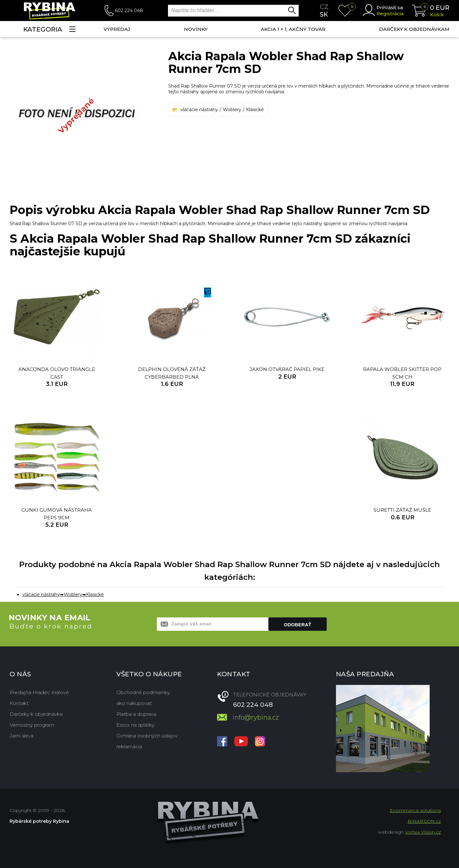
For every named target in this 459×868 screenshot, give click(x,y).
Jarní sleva (22, 736)
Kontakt (19, 703)
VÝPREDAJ (117, 29)
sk (324, 14)
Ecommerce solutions (415, 810)
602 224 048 (129, 11)
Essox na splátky (135, 725)
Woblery (232, 110)
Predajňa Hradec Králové (39, 692)
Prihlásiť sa (390, 7)
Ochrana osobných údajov (147, 736)
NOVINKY (196, 29)
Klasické (255, 110)
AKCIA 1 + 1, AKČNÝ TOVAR (293, 29)
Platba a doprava (136, 714)
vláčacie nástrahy (199, 110)
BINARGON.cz (424, 821)
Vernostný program (32, 725)
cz (324, 7)
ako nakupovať (134, 703)
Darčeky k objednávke (36, 714)
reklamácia (129, 747)
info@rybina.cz (256, 717)
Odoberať (298, 625)
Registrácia (390, 14)
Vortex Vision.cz (423, 832)
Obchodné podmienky (143, 692)
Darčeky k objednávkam (414, 29)
